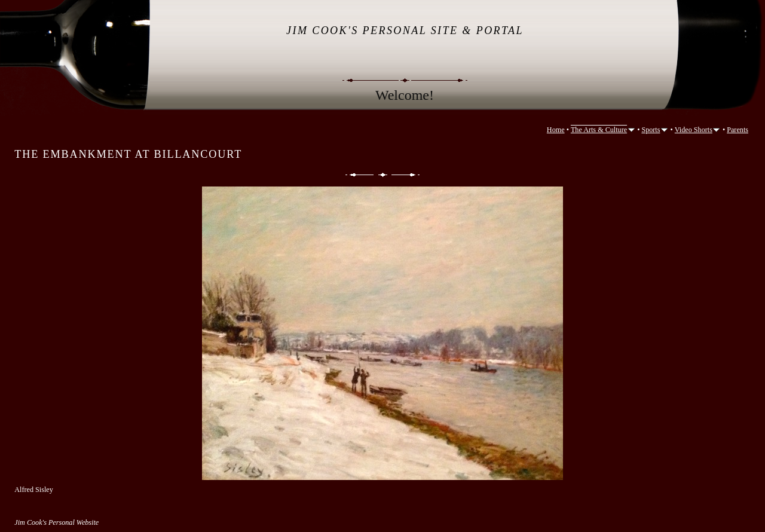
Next (406, 175)
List (383, 175)
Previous (359, 175)
